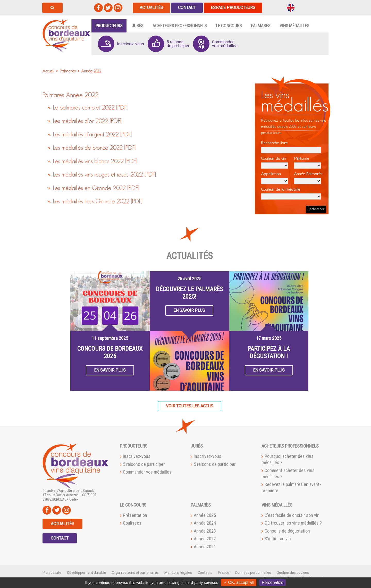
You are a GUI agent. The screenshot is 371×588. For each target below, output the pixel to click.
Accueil (48, 71)
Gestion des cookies (293, 573)
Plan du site (52, 573)
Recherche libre (291, 147)
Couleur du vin (275, 163)
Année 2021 (205, 547)
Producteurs (109, 26)
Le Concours (229, 26)
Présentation (135, 515)
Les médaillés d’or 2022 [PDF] (87, 121)
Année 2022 (82, 95)
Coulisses (132, 523)
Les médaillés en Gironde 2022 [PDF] (96, 188)
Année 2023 (205, 531)
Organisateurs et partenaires (135, 573)
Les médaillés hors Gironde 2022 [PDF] (98, 201)
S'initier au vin (278, 539)
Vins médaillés (294, 26)
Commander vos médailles (147, 472)
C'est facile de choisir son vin (292, 515)
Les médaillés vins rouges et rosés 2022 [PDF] (104, 175)
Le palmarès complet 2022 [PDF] (90, 108)
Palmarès (261, 26)
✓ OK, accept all (239, 582)
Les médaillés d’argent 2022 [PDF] (92, 135)
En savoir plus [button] (110, 370)
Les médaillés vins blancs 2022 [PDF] (95, 161)
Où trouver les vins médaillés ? (293, 523)
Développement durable (87, 573)
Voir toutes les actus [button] (189, 406)
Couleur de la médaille (291, 194)
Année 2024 (205, 523)
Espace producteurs (233, 8)
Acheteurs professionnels (180, 26)
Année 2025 (205, 515)
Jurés (137, 26)
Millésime (307, 163)
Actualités (151, 8)
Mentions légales (178, 573)
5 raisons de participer (144, 464)
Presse (224, 573)
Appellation (275, 178)
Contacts (205, 573)
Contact (187, 8)
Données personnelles (253, 573)
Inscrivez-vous (137, 456)
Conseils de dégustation (287, 531)
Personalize (273, 582)
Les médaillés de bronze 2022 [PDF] (94, 148)
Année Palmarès (308, 178)
